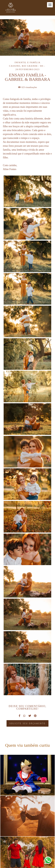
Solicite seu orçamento (27, 723)
